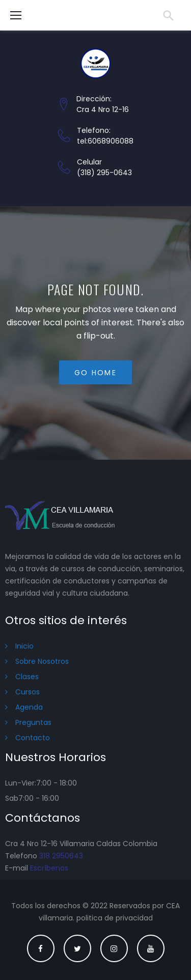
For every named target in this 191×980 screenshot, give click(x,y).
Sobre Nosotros (42, 661)
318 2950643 (61, 856)
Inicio (24, 646)
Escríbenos (49, 868)
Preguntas (33, 722)
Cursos (28, 692)
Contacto (33, 738)
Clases (27, 677)
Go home (95, 373)
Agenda (29, 707)
